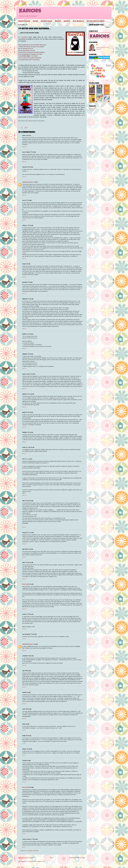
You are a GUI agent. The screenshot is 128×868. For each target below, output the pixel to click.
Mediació (67, 21)
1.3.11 (24, 730)
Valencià (58, 21)
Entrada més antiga (77, 858)
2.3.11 (24, 782)
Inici (52, 858)
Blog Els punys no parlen (96, 21)
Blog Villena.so (78, 21)
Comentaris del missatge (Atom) (36, 861)
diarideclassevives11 (28, 182)
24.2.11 (24, 147)
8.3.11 (24, 847)
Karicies (30, 11)
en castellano (23, 37)
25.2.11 (24, 629)
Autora (35, 21)
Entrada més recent (26, 858)
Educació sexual (46, 21)
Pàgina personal (24, 21)
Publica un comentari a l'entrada (30, 851)
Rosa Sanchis (26, 584)
